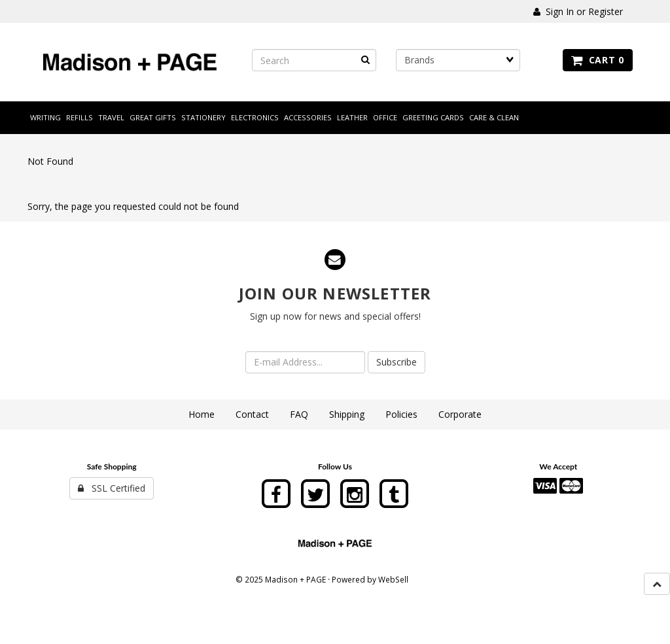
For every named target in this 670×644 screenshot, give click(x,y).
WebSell (393, 579)
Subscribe (397, 362)
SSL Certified (112, 488)
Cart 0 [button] (598, 60)
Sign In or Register (578, 11)
